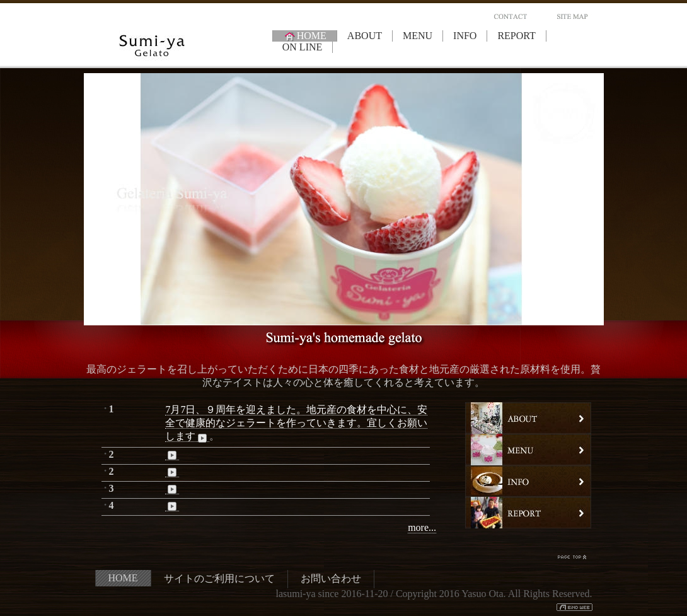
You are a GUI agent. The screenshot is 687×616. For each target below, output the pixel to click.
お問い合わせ (331, 578)
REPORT (516, 36)
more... (422, 527)
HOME (305, 36)
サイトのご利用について (219, 578)
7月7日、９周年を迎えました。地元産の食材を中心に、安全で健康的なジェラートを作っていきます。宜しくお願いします (296, 423)
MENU (418, 36)
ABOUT (365, 36)
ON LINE (303, 47)
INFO (465, 36)
